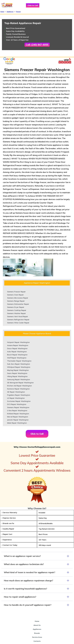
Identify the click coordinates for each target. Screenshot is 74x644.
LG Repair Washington (16, 398)
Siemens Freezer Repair (16, 292)
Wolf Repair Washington (17, 358)
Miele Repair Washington (17, 423)
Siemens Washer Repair (16, 313)
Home (2, 12)
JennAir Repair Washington (18, 420)
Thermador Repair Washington (19, 361)
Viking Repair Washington (17, 376)
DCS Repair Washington (17, 404)
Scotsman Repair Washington (19, 401)
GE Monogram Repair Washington (20, 383)
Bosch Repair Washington (17, 355)
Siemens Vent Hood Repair (18, 316)
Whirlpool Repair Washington (19, 367)
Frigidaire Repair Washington (19, 395)
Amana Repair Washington (18, 345)
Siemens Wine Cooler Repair (18, 323)
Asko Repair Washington (17, 352)
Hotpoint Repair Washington (18, 342)
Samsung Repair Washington (19, 379)
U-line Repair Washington (17, 411)
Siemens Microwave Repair (18, 298)
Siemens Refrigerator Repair (18, 320)
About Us (37, 625)
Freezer (18, 12)
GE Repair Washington (16, 392)
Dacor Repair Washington (17, 348)
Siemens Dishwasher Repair (18, 304)
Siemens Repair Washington (18, 407)
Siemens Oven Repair (15, 295)
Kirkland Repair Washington (18, 414)
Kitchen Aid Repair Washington (19, 386)
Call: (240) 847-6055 (37, 45)
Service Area (37, 637)
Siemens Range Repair (16, 301)
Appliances (10, 12)
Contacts (37, 641)
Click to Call (33, 5)
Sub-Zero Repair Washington (19, 364)
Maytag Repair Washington (18, 370)
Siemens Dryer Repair (16, 307)
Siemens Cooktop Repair (17, 310)
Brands (37, 633)
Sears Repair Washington (17, 373)
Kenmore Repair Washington (18, 389)
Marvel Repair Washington (18, 417)
